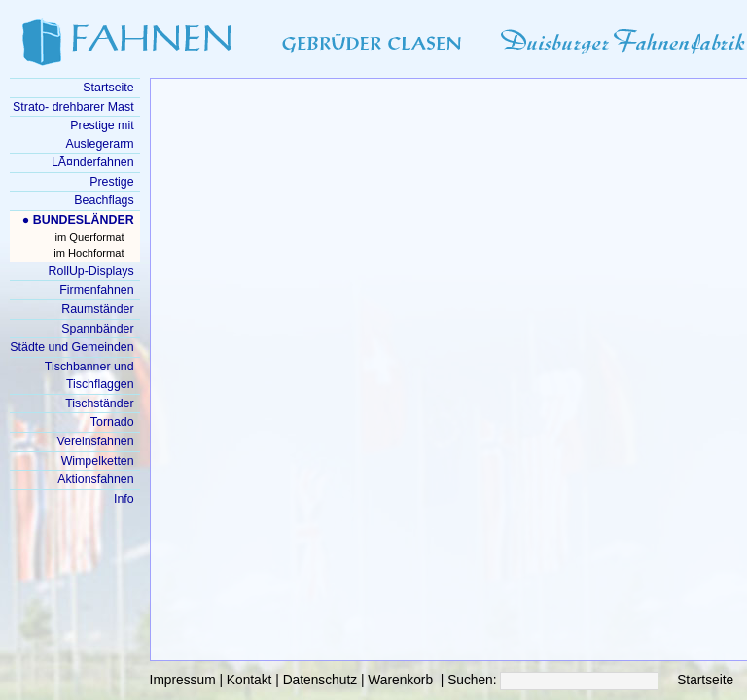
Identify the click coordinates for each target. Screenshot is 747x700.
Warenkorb (400, 680)
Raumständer (97, 309)
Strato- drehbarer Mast (73, 107)
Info (124, 499)
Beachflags (104, 200)
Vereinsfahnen (95, 441)
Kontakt (249, 680)
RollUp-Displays (91, 271)
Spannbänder (97, 329)
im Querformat (90, 237)
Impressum (183, 680)
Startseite (705, 680)
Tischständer (99, 403)
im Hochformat (89, 253)
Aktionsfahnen (95, 479)
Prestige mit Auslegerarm (99, 135)
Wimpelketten (98, 461)
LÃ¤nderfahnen (93, 162)
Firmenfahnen (96, 290)
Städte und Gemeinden (71, 347)
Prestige (111, 182)
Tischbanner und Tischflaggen (89, 376)
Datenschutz (320, 680)
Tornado (112, 422)
